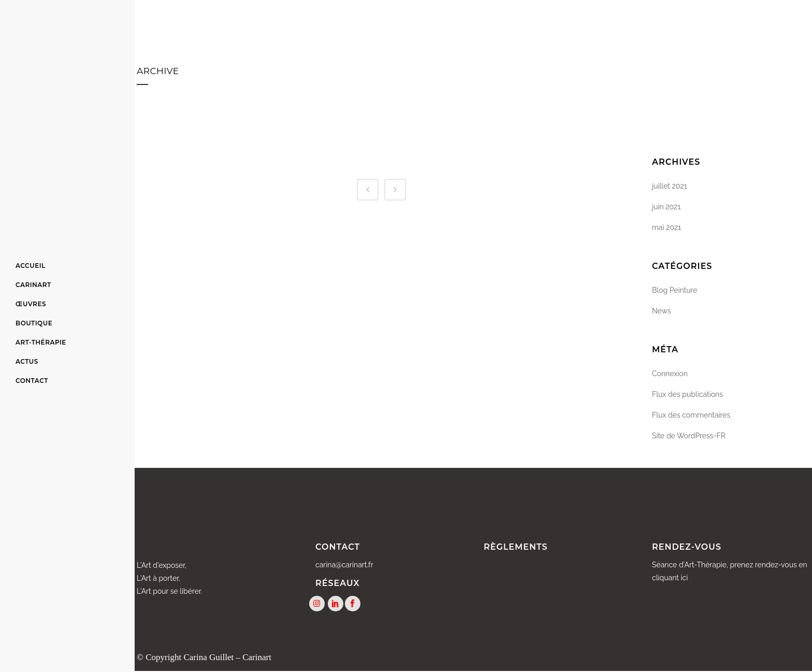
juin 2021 (666, 207)
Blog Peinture (675, 290)
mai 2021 (666, 227)
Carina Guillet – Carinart (227, 658)
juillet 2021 (670, 186)
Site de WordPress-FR (689, 436)
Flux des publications (687, 394)
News (662, 311)
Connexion (670, 374)
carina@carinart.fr (344, 565)
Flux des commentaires (691, 415)
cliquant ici (670, 578)
